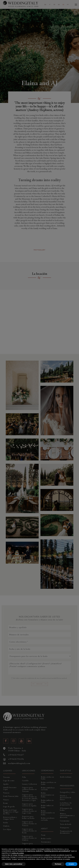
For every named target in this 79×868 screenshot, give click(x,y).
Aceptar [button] (71, 864)
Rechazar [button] (58, 864)
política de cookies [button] (18, 853)
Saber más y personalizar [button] (14, 864)
